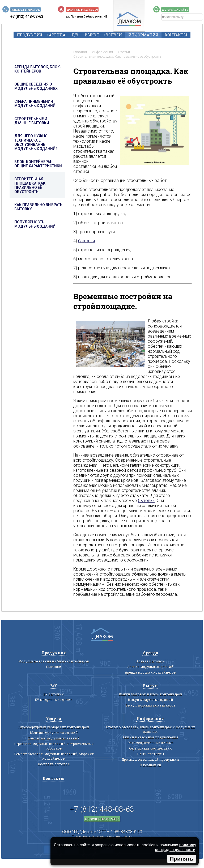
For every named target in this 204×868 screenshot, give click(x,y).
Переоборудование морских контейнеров (54, 727)
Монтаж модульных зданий (54, 733)
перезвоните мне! (102, 819)
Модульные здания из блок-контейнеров (54, 661)
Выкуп (92, 35)
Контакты (176, 35)
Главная (80, 52)
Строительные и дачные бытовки (32, 121)
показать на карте (82, 9)
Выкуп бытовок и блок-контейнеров (150, 694)
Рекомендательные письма (150, 743)
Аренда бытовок (150, 661)
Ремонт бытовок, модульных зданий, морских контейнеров (54, 756)
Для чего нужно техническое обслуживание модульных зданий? (36, 142)
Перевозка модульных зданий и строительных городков (54, 746)
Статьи (124, 52)
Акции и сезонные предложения (150, 737)
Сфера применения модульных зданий (35, 104)
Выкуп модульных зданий (150, 700)
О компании (150, 765)
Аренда (57, 35)
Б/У (75, 35)
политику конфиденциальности (176, 847)
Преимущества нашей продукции (150, 759)
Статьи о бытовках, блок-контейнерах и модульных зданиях (150, 729)
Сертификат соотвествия (150, 748)
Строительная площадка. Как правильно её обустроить (30, 185)
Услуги (114, 35)
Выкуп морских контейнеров (150, 705)
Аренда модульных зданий (150, 667)
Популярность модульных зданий (35, 224)
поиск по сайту (175, 9)
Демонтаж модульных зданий (54, 738)
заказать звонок (25, 9)
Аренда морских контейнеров (150, 672)
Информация (143, 35)
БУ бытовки (54, 694)
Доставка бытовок (54, 764)
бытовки (86, 241)
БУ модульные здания (54, 700)
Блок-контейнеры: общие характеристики (38, 164)
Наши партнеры (150, 754)
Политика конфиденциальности (102, 837)
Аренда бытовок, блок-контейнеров (38, 69)
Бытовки (54, 667)
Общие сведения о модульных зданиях (36, 86)
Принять (182, 859)
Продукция (30, 35)
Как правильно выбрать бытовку (38, 207)
